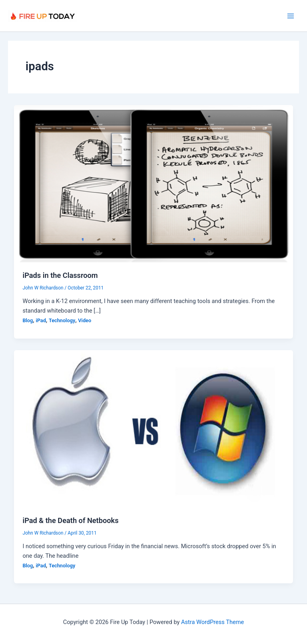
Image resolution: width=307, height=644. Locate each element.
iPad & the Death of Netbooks (70, 520)
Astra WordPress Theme (212, 622)
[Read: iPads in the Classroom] (154, 183)
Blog (28, 320)
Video (85, 320)
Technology (62, 320)
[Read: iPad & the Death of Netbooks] (154, 428)
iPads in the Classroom (60, 275)
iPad (41, 320)
